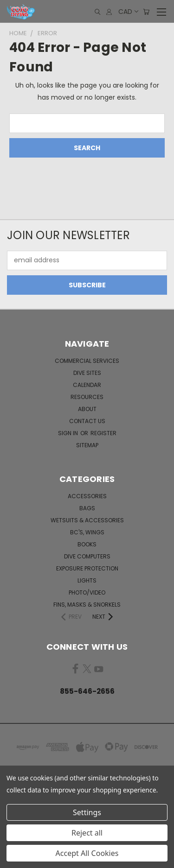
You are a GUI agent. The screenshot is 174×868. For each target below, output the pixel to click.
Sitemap (87, 445)
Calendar (87, 385)
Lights (87, 580)
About (87, 409)
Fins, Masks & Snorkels (87, 605)
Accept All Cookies (87, 853)
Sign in (69, 433)
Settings (87, 812)
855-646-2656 (87, 691)
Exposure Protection (87, 568)
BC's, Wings (87, 532)
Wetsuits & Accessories (87, 520)
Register (103, 433)
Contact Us (87, 421)
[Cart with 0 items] (146, 12)
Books (87, 544)
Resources (87, 397)
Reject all (87, 833)
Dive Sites (87, 373)
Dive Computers (87, 556)
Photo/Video (87, 592)
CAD (128, 12)
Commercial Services (87, 361)
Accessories (87, 496)
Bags (87, 508)
